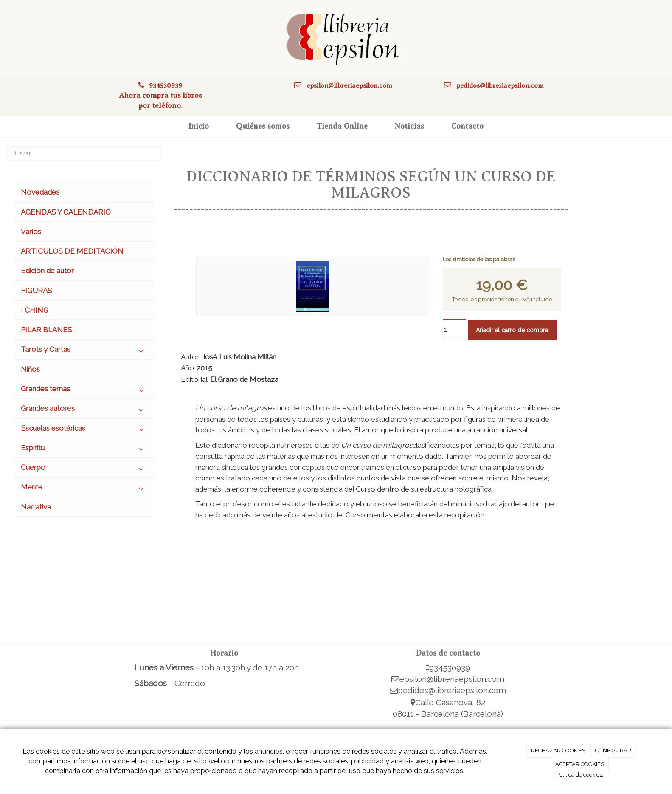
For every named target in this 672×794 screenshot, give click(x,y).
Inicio (199, 126)
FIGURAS (37, 291)
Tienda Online (342, 126)
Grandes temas (84, 391)
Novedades (40, 192)
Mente (84, 489)
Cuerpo (84, 469)
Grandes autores (84, 410)
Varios (31, 232)
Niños (30, 369)
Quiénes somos (263, 126)
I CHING (35, 310)
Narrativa (36, 507)
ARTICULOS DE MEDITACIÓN (72, 251)
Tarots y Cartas (84, 351)
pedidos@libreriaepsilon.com (500, 85)
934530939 (166, 85)
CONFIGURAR (613, 750)
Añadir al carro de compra (512, 330)
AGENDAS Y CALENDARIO (66, 212)
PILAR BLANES (46, 330)
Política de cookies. (580, 775)
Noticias (409, 126)
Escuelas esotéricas (84, 430)
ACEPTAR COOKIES (580, 764)
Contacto (467, 126)
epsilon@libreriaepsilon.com (349, 85)
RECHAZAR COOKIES (558, 750)
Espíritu (84, 450)
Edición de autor (47, 271)
